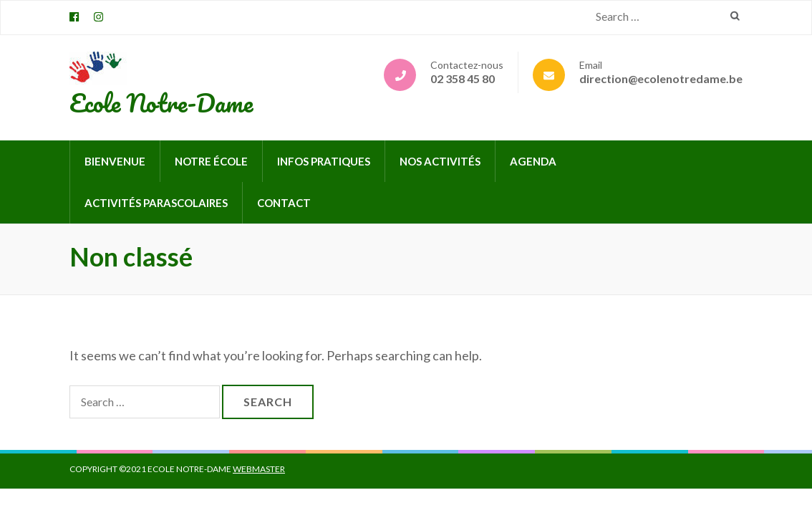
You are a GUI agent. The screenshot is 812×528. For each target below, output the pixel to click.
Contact (284, 203)
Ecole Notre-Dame (161, 102)
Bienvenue (115, 161)
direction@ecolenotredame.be (661, 78)
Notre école (211, 161)
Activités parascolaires (156, 203)
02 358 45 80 (463, 78)
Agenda (533, 161)
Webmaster (259, 469)
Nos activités (440, 161)
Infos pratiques (324, 161)
